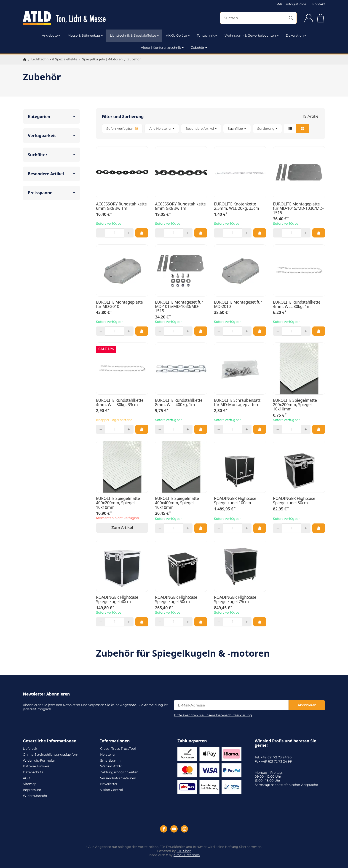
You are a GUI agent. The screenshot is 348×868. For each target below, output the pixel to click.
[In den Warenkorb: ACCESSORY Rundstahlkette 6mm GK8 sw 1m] (142, 233)
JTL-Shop (184, 851)
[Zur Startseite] (68, 18)
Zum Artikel (122, 528)
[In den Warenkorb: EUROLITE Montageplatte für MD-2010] (142, 331)
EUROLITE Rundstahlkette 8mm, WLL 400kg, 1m (179, 403)
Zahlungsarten (192, 741)
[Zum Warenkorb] (321, 18)
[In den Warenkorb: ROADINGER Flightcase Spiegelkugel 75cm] (260, 622)
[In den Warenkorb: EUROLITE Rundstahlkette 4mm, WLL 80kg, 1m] (319, 331)
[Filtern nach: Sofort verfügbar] (122, 129)
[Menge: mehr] (129, 233)
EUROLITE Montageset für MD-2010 (238, 304)
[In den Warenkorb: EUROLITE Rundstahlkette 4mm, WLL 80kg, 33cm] (142, 429)
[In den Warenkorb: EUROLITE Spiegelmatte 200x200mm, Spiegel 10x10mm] (319, 429)
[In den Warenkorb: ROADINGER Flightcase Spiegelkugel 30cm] (319, 528)
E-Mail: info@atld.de (290, 4)
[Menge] (115, 233)
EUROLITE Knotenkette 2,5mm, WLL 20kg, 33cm (237, 206)
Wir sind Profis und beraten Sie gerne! (285, 743)
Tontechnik (207, 35)
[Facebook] (164, 829)
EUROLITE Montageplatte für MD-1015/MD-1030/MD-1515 (298, 208)
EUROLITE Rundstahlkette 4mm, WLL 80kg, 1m (297, 304)
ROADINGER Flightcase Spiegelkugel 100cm (235, 501)
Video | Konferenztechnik (162, 48)
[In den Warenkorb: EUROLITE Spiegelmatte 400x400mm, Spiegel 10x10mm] (201, 528)
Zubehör (199, 48)
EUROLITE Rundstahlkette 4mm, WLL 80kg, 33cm (120, 403)
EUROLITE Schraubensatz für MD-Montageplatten (237, 403)
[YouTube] (174, 829)
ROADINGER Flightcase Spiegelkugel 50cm (176, 600)
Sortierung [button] (267, 129)
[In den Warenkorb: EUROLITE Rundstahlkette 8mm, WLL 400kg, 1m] (201, 429)
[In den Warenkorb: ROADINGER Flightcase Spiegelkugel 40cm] (142, 622)
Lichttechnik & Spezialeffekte (134, 35)
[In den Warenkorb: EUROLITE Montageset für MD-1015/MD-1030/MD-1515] (201, 331)
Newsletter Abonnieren (46, 694)
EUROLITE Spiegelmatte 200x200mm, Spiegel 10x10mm (295, 405)
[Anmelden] (309, 18)
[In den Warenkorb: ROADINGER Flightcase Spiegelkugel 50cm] (201, 622)
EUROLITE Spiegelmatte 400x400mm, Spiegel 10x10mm (177, 503)
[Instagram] (184, 829)
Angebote (51, 35)
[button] (211, 129)
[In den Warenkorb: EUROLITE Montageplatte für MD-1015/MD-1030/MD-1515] (319, 233)
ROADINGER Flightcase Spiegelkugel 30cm (294, 501)
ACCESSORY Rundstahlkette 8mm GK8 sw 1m (180, 206)
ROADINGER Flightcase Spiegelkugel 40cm (117, 600)
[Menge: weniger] (101, 233)
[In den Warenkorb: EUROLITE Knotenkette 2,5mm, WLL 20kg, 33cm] (260, 233)
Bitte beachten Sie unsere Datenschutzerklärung (213, 715)
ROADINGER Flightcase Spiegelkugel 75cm (235, 600)
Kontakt (319, 4)
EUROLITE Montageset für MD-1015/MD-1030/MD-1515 (179, 307)
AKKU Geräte (178, 35)
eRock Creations (187, 855)
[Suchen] (258, 18)
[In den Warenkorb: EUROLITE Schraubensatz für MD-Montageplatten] (260, 429)
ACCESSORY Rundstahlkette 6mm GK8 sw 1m (121, 206)
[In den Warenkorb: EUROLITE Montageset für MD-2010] (260, 331)
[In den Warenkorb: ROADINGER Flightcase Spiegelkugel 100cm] (260, 528)
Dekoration (296, 35)
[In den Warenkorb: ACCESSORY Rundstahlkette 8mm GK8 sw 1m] (201, 233)
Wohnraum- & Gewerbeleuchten (252, 35)
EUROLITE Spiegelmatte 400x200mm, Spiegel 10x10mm (118, 503)
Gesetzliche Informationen (50, 741)
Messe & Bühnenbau (85, 35)
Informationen (115, 741)
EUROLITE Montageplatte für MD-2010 (119, 304)
